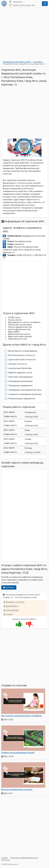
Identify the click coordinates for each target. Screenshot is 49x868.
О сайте (5, 858)
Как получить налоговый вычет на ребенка (22, 716)
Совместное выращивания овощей (18, 753)
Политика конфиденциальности (24, 858)
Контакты (6, 860)
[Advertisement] (24, 35)
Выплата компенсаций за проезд (17, 789)
